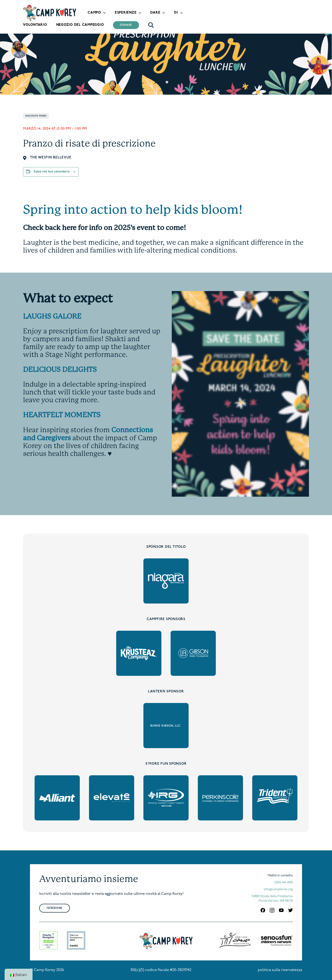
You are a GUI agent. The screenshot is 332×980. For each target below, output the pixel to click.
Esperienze (126, 13)
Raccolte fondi (36, 116)
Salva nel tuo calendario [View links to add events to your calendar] (52, 172)
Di (176, 13)
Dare (155, 13)
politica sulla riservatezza (280, 970)
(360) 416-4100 (284, 882)
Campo (94, 13)
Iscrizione (55, 908)
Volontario (35, 25)
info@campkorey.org (278, 889)
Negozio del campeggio (80, 25)
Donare (126, 25)
